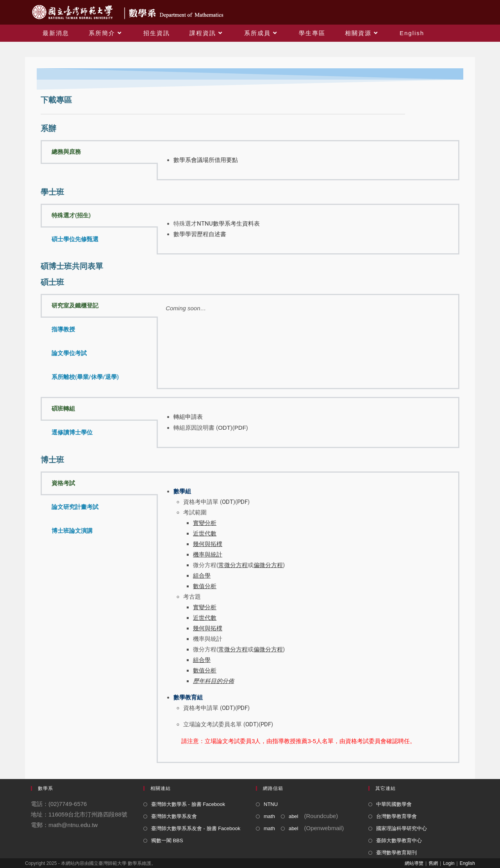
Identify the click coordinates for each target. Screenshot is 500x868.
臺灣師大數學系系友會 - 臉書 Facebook (196, 828)
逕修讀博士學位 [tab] (72, 432)
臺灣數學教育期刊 (396, 853)
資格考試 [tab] (63, 483)
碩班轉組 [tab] (63, 409)
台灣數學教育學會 (396, 816)
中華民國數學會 (394, 804)
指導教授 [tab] (63, 329)
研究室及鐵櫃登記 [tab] (75, 306)
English (467, 863)
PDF (240, 428)
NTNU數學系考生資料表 (228, 224)
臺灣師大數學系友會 (174, 816)
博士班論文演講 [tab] (72, 531)
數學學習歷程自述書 (200, 234)
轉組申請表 (188, 417)
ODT (224, 428)
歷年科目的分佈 (213, 681)
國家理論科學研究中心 (402, 828)
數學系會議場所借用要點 (206, 160)
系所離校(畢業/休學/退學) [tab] (85, 377)
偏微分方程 (268, 649)
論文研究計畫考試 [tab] (75, 507)
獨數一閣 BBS (167, 840)
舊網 (433, 863)
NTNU (271, 804)
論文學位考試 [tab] (69, 353)
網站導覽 (414, 863)
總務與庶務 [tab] (66, 152)
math (269, 816)
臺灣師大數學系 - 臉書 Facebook (188, 804)
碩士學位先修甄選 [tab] (75, 239)
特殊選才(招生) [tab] (71, 215)
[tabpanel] (308, 160)
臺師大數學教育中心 (399, 840)
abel (294, 816)
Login (449, 863)
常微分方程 (233, 649)
